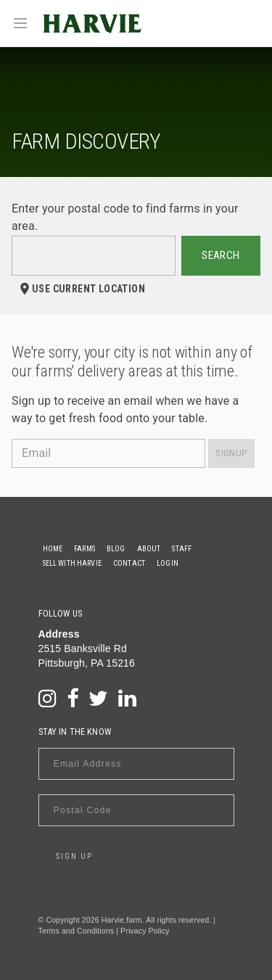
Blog (116, 549)
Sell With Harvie (72, 563)
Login (168, 563)
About (149, 549)
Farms (85, 549)
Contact (129, 563)
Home (53, 549)
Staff (182, 549)
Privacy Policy (145, 931)
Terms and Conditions (77, 931)
